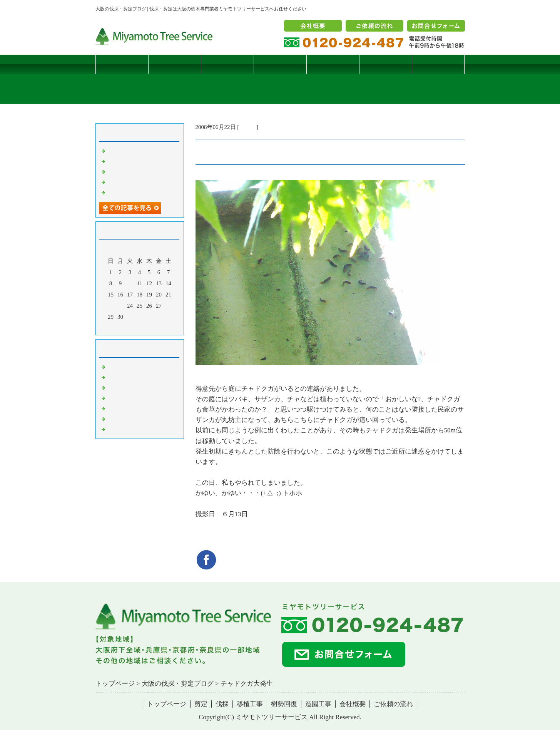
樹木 (113, 398)
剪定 (174, 64)
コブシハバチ (124, 161)
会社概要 (353, 704)
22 (111, 306)
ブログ (438, 64)
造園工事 (385, 64)
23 (120, 306)
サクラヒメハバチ (130, 151)
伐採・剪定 (121, 367)
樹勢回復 (333, 64)
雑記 (113, 387)
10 (130, 283)
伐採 (227, 64)
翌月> (154, 327)
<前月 (125, 327)
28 (168, 306)
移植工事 (280, 64)
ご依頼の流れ (393, 704)
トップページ (122, 64)
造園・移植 (121, 419)
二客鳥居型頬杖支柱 (133, 171)
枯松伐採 (119, 182)
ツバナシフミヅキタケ (136, 192)
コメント (119, 429)
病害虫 (248, 127)
